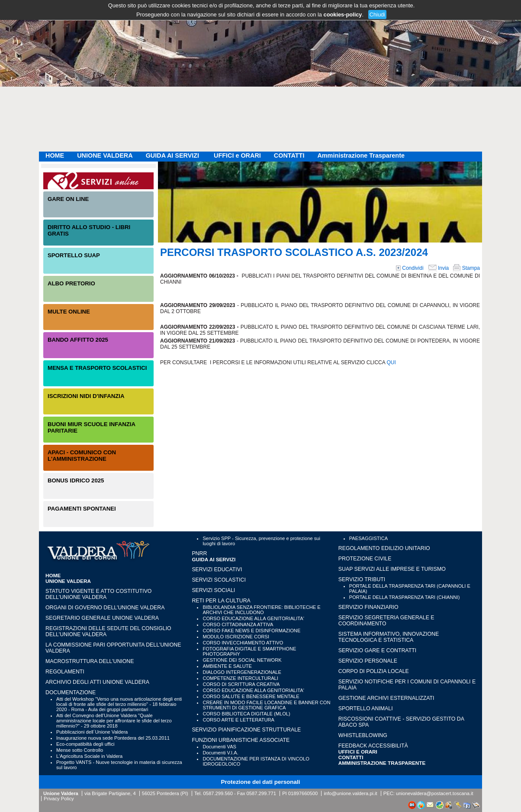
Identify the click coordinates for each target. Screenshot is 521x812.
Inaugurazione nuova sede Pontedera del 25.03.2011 (113, 738)
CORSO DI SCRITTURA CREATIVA (241, 684)
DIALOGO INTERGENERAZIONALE (242, 672)
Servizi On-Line (98, 181)
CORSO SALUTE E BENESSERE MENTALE (251, 696)
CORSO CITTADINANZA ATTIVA (238, 624)
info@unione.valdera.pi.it (350, 793)
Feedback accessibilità (373, 746)
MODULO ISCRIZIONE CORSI (236, 637)
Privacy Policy (59, 799)
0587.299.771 (261, 793)
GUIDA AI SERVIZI (173, 155)
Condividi (410, 268)
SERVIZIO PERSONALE (368, 661)
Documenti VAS (219, 747)
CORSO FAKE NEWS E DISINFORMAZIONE (251, 631)
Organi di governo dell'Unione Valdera (105, 608)
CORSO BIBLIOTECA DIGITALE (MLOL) (246, 714)
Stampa (466, 268)
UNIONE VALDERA (105, 155)
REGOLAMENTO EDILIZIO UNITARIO (384, 548)
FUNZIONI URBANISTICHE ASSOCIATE (241, 740)
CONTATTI (289, 155)
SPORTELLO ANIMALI (366, 708)
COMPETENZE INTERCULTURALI (240, 678)
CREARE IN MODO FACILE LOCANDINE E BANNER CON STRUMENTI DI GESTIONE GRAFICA (266, 705)
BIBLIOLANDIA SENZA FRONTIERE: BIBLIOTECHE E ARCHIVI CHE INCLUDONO (261, 610)
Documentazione (71, 692)
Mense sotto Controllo (80, 750)
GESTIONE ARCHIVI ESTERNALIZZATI (386, 698)
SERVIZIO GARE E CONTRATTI (377, 650)
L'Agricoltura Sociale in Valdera (89, 756)
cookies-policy (343, 15)
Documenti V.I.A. (220, 753)
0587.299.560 (218, 793)
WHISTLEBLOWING (363, 735)
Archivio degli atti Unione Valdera (97, 682)
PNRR (199, 553)
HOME (55, 155)
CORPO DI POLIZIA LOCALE (374, 671)
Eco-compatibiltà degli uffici (85, 744)
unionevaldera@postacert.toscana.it (435, 793)
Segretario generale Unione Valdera (102, 618)
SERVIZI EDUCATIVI (217, 569)
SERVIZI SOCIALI (213, 590)
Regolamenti (65, 672)
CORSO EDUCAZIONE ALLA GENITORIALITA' (253, 618)
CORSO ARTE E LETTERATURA (238, 720)
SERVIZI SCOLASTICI (219, 580)
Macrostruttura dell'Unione (90, 661)
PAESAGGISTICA (368, 538)
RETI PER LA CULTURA (221, 601)
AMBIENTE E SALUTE (227, 666)
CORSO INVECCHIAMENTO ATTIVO (243, 643)
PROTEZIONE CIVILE (365, 559)
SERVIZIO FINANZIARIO (368, 607)
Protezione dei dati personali (261, 782)
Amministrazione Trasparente (361, 155)
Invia (439, 268)
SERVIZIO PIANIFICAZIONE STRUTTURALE (246, 730)
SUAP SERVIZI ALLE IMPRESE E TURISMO (392, 569)
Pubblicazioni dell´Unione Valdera (92, 732)
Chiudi (377, 15)
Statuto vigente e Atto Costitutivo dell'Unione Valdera (98, 594)
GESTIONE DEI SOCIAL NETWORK (242, 660)
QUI (391, 362)
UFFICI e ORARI (237, 155)
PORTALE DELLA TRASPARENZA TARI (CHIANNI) (405, 597)
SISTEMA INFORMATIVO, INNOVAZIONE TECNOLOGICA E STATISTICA (389, 637)
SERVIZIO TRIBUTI (362, 579)
